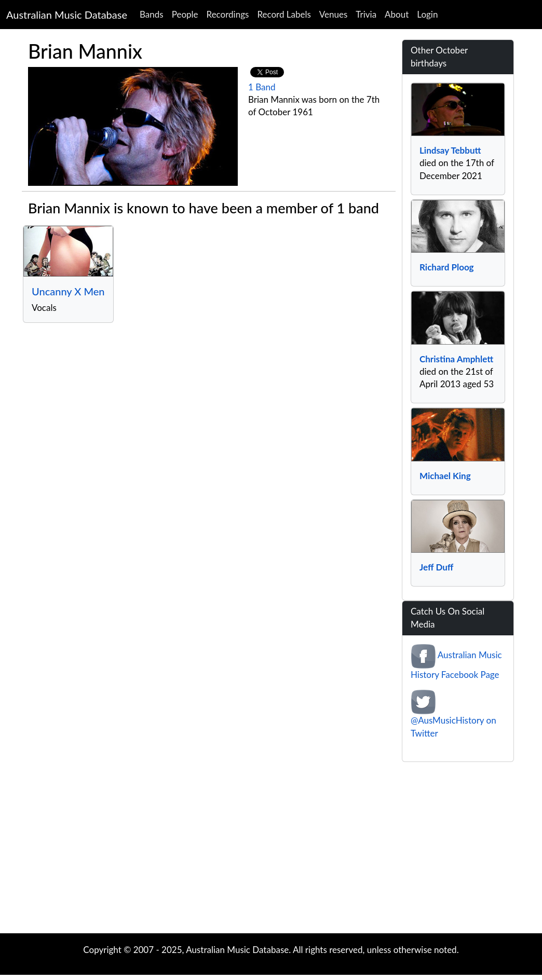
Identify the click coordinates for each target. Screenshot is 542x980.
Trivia (366, 14)
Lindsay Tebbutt (450, 150)
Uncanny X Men (68, 291)
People (185, 14)
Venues (334, 14)
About (397, 14)
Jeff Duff (436, 567)
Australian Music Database (67, 15)
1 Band (262, 87)
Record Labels (284, 14)
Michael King (445, 476)
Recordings (228, 14)
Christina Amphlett (456, 359)
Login (427, 14)
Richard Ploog (447, 267)
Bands (152, 14)
